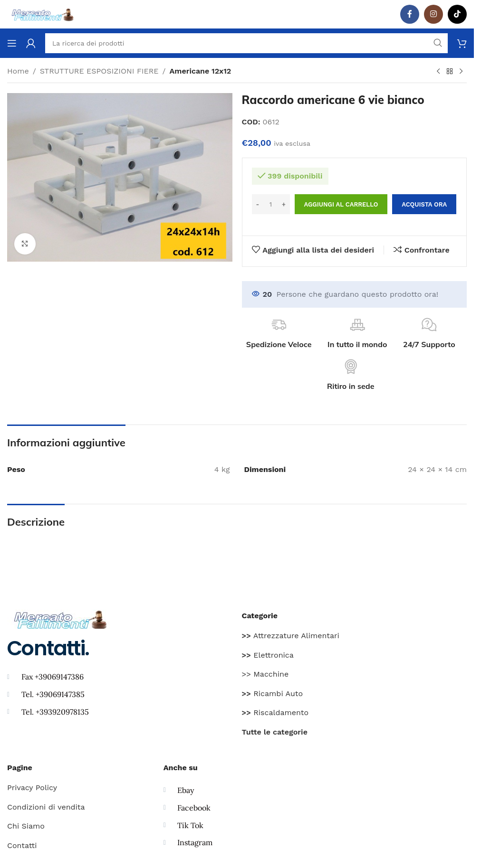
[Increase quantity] (284, 204)
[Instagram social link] (433, 14)
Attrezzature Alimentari (291, 636)
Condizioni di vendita (46, 807)
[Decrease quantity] (258, 204)
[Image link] (61, 618)
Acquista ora (424, 204)
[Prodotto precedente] (438, 72)
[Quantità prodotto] (271, 204)
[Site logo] (43, 14)
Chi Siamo (26, 826)
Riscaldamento (275, 712)
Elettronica (268, 655)
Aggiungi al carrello (341, 204)
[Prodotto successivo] (461, 72)
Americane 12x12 (201, 71)
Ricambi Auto (273, 693)
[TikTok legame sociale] (457, 14)
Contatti (22, 845)
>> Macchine (265, 674)
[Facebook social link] (410, 14)
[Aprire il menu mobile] (12, 43)
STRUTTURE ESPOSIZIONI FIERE (99, 71)
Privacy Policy (32, 788)
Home (18, 71)
